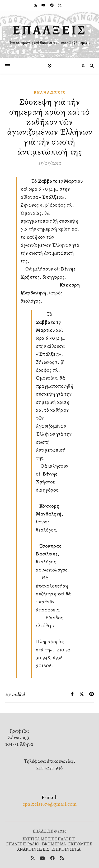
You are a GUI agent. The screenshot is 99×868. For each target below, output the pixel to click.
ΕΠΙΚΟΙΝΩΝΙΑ (66, 849)
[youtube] (44, 5)
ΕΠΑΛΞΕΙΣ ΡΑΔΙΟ (23, 844)
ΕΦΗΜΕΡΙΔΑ (54, 844)
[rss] (36, 5)
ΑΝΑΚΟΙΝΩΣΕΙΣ (33, 849)
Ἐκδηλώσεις (50, 93)
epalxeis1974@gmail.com (49, 804)
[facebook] (52, 5)
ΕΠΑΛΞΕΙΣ (50, 30)
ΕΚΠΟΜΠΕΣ (80, 844)
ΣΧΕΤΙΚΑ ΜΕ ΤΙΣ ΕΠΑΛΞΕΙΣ (49, 839)
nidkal (18, 694)
